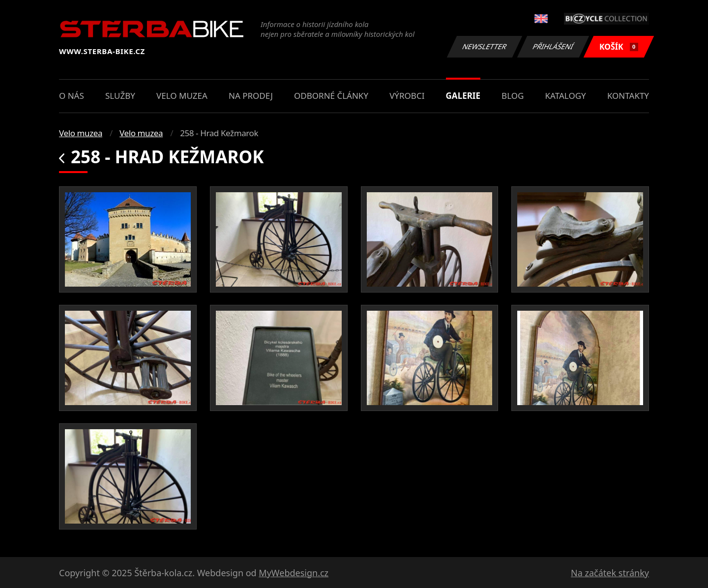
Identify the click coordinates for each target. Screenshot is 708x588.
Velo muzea (182, 96)
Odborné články (331, 96)
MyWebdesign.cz (294, 573)
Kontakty (628, 96)
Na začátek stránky (610, 573)
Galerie (463, 96)
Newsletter (484, 46)
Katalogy (566, 96)
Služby (120, 96)
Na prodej (251, 96)
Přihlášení (553, 46)
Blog (513, 96)
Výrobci (407, 96)
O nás (72, 96)
